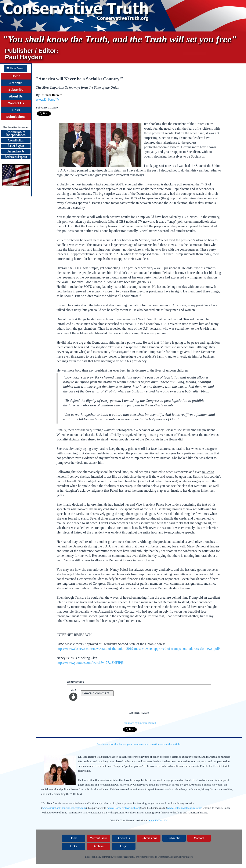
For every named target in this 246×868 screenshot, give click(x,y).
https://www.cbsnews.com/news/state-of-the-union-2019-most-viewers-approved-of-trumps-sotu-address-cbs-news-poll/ (138, 649)
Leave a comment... (97, 693)
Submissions (16, 117)
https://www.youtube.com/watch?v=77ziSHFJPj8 (90, 663)
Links (16, 110)
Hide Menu (15, 68)
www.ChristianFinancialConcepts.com (64, 808)
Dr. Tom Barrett (51, 95)
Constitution (16, 140)
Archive (99, 846)
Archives (16, 83)
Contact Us (16, 103)
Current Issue (99, 838)
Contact (199, 838)
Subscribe (16, 90)
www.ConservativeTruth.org (124, 808)
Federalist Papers (16, 157)
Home (16, 76)
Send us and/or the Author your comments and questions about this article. (139, 744)
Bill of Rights (16, 146)
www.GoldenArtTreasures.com (185, 808)
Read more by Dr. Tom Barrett (139, 723)
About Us (16, 96)
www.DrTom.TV (48, 99)
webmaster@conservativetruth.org (175, 857)
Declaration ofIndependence (16, 133)
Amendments (16, 151)
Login (124, 846)
